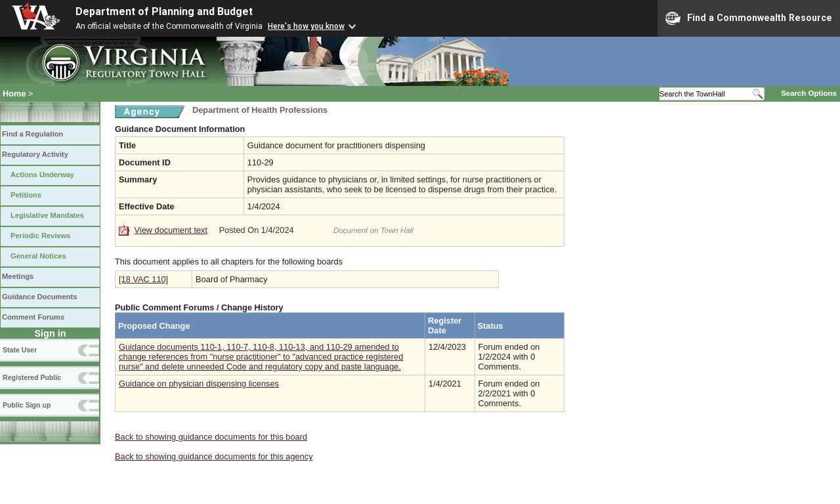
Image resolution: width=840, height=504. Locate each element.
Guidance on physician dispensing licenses (199, 384)
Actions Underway (42, 175)
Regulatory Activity (35, 154)
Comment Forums (33, 317)
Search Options (809, 93)
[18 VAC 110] (143, 279)
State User (20, 350)
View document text (171, 230)
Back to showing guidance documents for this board (211, 437)
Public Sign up (27, 405)
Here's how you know (306, 26)
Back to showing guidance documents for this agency (214, 456)
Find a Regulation (32, 134)
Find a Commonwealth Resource (749, 18)
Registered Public (32, 377)
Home (14, 94)
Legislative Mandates (47, 215)
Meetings (18, 276)
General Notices (38, 256)
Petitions (26, 195)
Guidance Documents (39, 297)
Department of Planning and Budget (164, 11)
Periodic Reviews (41, 236)
